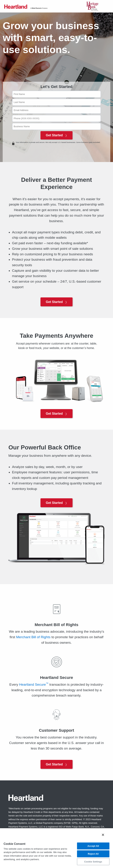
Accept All (93, 846)
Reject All (93, 854)
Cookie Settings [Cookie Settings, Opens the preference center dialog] (93, 862)
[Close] (103, 835)
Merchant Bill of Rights (33, 637)
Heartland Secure (34, 684)
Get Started (57, 135)
